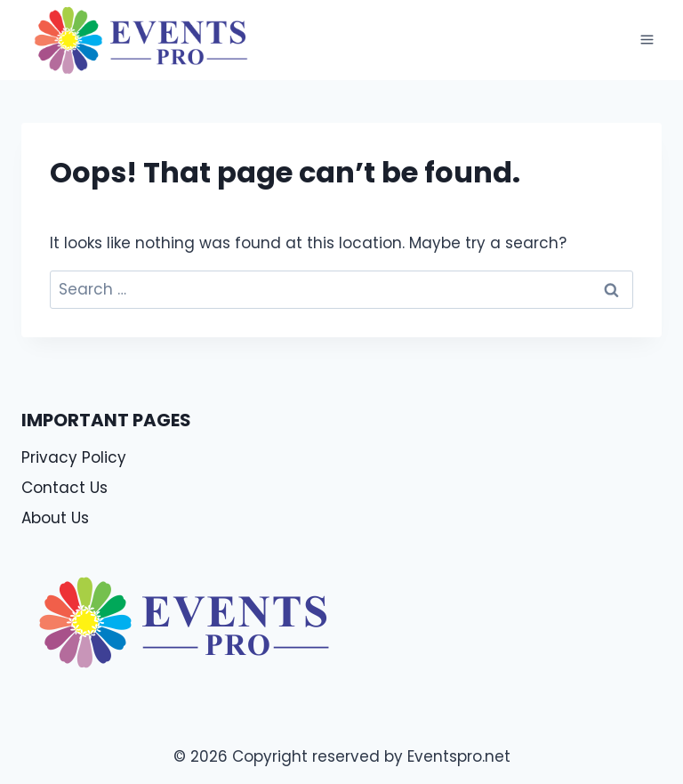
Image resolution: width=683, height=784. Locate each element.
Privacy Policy (74, 457)
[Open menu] (647, 40)
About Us (55, 518)
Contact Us (64, 488)
